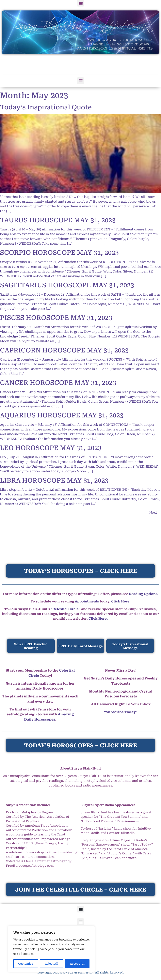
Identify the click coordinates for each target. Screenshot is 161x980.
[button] (80, 3)
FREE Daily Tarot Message (80, 646)
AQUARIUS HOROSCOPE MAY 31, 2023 (62, 415)
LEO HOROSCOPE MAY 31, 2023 (51, 448)
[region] (51, 949)
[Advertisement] (81, 65)
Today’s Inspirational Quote (46, 107)
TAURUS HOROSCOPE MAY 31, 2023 (58, 220)
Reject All (51, 964)
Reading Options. (144, 594)
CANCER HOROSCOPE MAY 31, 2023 (58, 383)
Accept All (77, 964)
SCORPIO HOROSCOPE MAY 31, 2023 (59, 253)
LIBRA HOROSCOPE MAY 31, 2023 (54, 480)
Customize (26, 964)
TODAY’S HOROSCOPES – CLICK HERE (80, 746)
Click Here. (98, 619)
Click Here (120, 601)
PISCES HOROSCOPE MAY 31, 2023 (56, 318)
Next (155, 513)
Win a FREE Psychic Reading (31, 646)
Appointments (87, 601)
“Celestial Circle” (66, 609)
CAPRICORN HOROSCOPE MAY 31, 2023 (64, 350)
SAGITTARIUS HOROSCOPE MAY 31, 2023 (67, 285)
